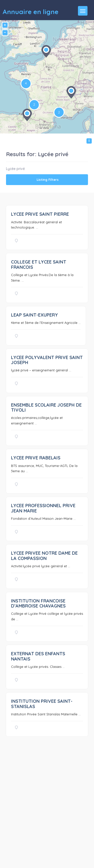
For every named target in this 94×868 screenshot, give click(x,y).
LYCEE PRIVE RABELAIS (36, 458)
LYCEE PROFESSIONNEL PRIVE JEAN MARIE (43, 508)
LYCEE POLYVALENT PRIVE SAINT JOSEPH (47, 360)
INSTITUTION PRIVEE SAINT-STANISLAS (42, 704)
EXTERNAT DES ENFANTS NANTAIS (38, 656)
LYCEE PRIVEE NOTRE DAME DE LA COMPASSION (44, 556)
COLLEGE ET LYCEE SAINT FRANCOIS (39, 264)
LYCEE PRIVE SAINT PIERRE (40, 214)
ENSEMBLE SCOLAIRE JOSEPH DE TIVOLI (46, 407)
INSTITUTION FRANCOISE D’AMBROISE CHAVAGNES (38, 603)
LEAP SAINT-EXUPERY (34, 315)
